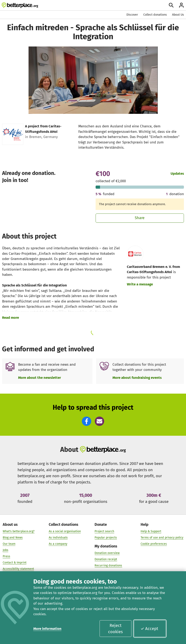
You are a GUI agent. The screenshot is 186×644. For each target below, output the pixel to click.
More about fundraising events (137, 378)
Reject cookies (115, 629)
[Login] (181, 5)
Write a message (140, 284)
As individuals (58, 538)
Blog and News (13, 538)
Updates (177, 173)
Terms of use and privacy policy (162, 538)
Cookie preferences (154, 544)
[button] (87, 421)
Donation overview (107, 553)
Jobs (6, 550)
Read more (11, 318)
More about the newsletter (40, 378)
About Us (178, 15)
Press (6, 556)
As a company (58, 544)
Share (140, 218)
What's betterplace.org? (19, 531)
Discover (132, 15)
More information (47, 629)
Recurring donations (108, 566)
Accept (149, 629)
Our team (9, 544)
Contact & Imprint (15, 563)
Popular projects (106, 538)
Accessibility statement (18, 569)
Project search (104, 531)
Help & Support (151, 531)
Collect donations (155, 15)
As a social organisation (65, 531)
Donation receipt (106, 559)
